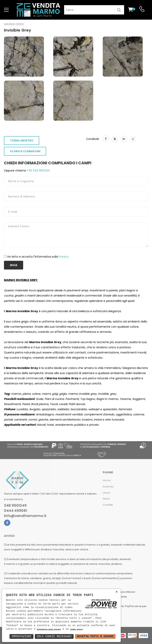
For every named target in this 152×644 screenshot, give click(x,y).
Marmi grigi (14, 24)
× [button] (117, 592)
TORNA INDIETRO (22, 141)
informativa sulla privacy (49, 629)
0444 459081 (16, 511)
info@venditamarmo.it (25, 516)
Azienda (108, 487)
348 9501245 (15, 505)
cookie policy (76, 629)
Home (107, 480)
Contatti (108, 505)
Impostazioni (21, 636)
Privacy (64, 257)
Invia (14, 265)
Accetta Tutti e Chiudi (95, 636)
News (106, 499)
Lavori (106, 493)
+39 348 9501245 (38, 170)
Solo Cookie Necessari (54, 636)
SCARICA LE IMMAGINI (25, 151)
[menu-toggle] (6, 10)
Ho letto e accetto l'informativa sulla (38, 257)
